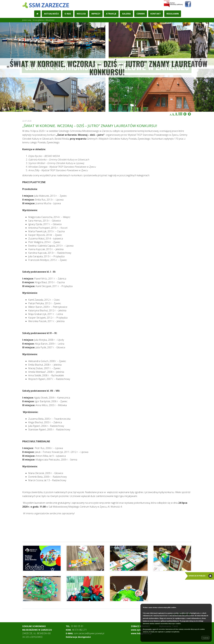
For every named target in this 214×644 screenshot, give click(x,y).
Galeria (126, 14)
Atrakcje (111, 14)
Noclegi (81, 14)
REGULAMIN (173, 14)
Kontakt (156, 14)
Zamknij (205, 638)
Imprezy (96, 14)
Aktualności (51, 14)
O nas (68, 14)
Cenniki (141, 14)
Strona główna (38, 20)
